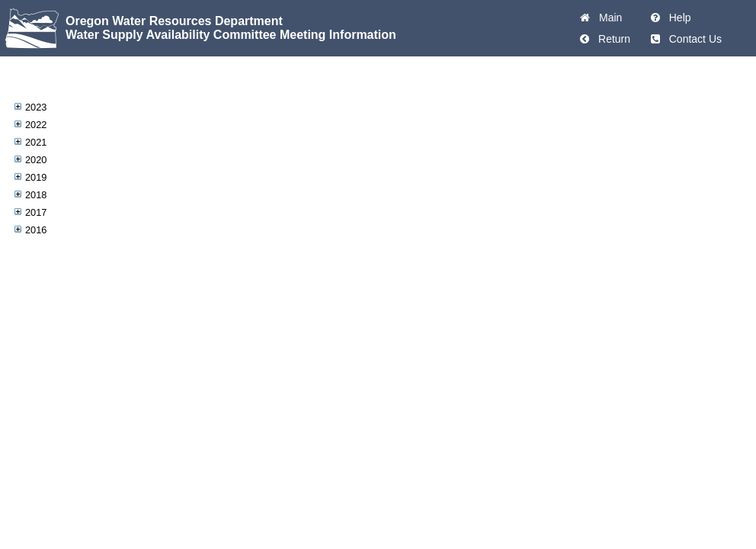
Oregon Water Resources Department (174, 21)
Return (611, 39)
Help (677, 18)
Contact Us (692, 39)
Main (607, 18)
